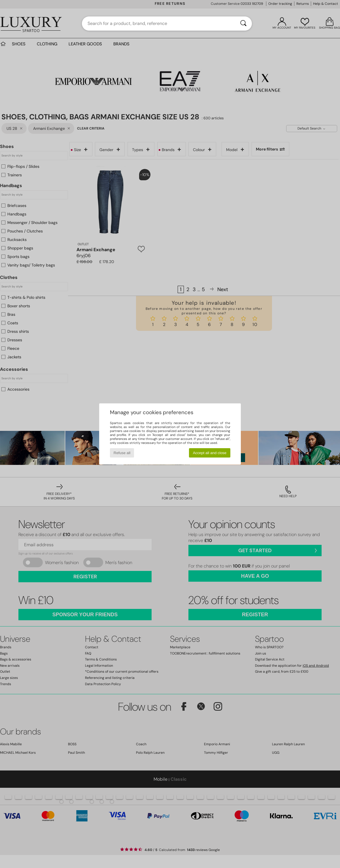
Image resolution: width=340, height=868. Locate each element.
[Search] (243, 24)
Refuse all (122, 453)
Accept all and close (210, 453)
